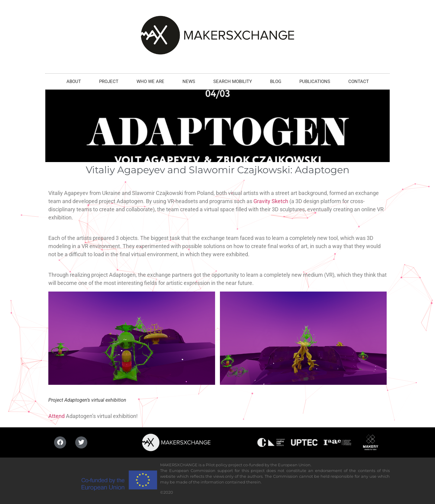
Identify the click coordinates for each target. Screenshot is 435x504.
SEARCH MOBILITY (233, 81)
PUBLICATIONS (315, 81)
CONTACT (359, 81)
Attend (56, 416)
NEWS (189, 81)
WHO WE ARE (150, 81)
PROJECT (109, 81)
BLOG (276, 81)
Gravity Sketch (271, 201)
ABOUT (74, 81)
